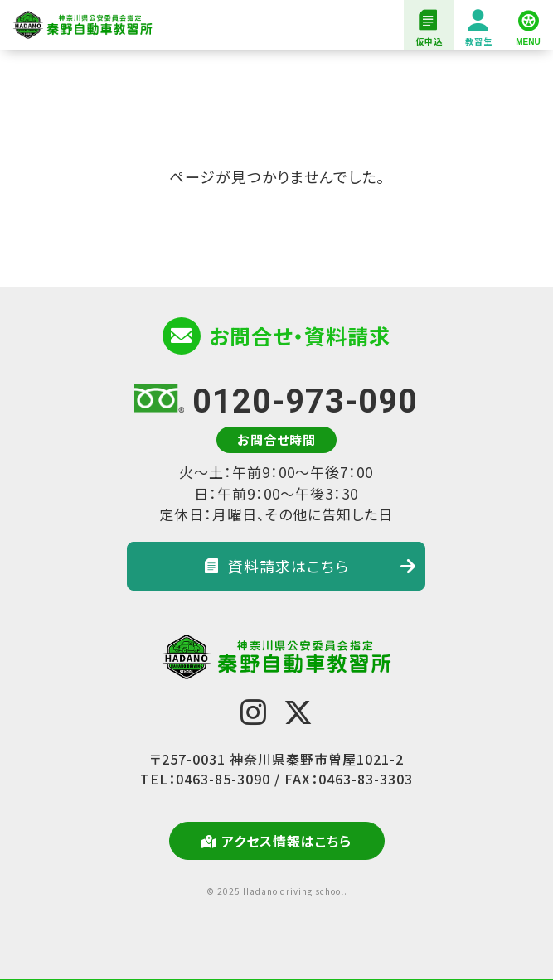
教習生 (478, 29)
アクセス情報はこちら (276, 841)
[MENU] (528, 25)
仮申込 (429, 29)
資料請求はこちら (310, 566)
